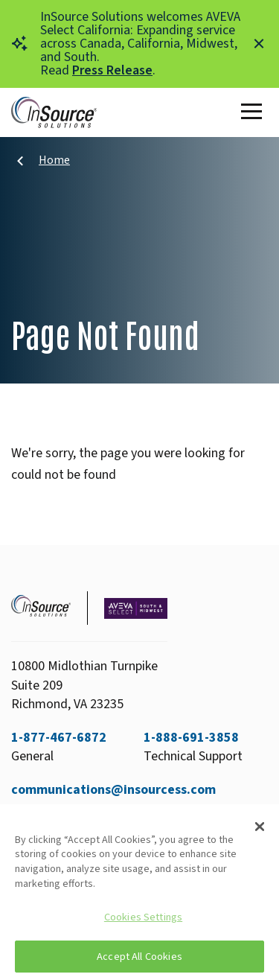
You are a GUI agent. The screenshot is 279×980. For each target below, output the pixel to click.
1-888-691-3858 (191, 738)
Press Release (112, 70)
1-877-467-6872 (59, 738)
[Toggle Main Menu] (254, 112)
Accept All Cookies (139, 957)
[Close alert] (259, 44)
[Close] (260, 827)
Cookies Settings (143, 917)
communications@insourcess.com (113, 790)
